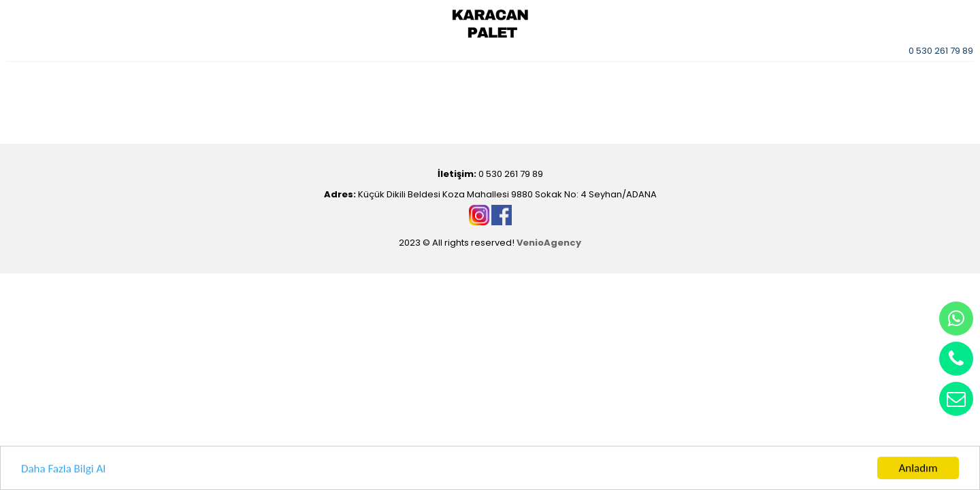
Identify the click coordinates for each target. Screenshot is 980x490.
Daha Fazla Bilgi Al (63, 469)
